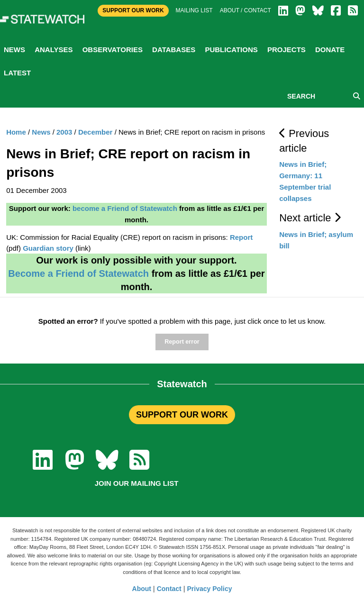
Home (16, 132)
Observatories (113, 50)
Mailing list (194, 10)
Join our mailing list (137, 483)
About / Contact (246, 10)
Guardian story (48, 248)
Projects (287, 50)
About (142, 589)
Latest (17, 73)
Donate (330, 50)
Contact (169, 589)
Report (241, 237)
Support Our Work (133, 10)
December (96, 132)
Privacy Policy (210, 589)
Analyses (54, 50)
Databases (174, 50)
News (14, 50)
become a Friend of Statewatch (125, 208)
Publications (231, 50)
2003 (64, 132)
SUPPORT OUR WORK (182, 415)
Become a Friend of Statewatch (78, 273)
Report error (182, 342)
